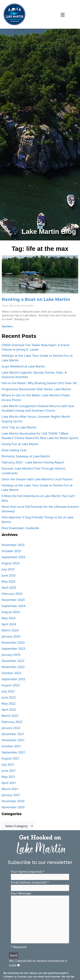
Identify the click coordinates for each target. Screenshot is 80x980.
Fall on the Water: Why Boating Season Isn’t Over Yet (39, 383)
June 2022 (9, 697)
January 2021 (11, 795)
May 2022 (9, 703)
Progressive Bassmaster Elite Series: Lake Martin (36, 389)
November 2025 (13, 545)
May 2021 (9, 777)
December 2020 (13, 801)
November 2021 (13, 740)
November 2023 (13, 642)
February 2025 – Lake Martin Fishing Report (33, 462)
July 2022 (8, 691)
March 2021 (10, 789)
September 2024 (13, 606)
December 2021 (13, 734)
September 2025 (13, 557)
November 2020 (13, 807)
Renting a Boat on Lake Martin (36, 299)
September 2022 (13, 679)
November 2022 (13, 667)
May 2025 (9, 581)
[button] (63, 15)
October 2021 (11, 746)
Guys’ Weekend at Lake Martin (23, 366)
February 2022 (12, 722)
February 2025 (12, 594)
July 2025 (8, 569)
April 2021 (9, 783)
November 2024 (13, 600)
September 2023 (13, 649)
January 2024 (11, 636)
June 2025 (9, 575)
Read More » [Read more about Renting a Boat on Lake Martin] (8, 327)
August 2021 (11, 758)
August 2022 (11, 685)
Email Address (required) (30, 882)
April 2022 (9, 710)
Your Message (21, 893)
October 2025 (11, 551)
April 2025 (9, 588)
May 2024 (9, 618)
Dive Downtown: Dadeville (20, 528)
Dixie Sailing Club (14, 450)
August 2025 (11, 563)
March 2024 (10, 630)
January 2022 (11, 728)
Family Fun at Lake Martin (20, 444)
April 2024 (9, 624)
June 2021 (9, 771)
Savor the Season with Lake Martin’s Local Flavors (37, 479)
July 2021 (8, 764)
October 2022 (11, 673)
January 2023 (11, 655)
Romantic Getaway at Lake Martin (26, 456)
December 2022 (13, 661)
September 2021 (13, 752)
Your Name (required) (28, 872)
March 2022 (10, 716)
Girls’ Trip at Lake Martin (19, 427)
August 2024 (11, 612)
